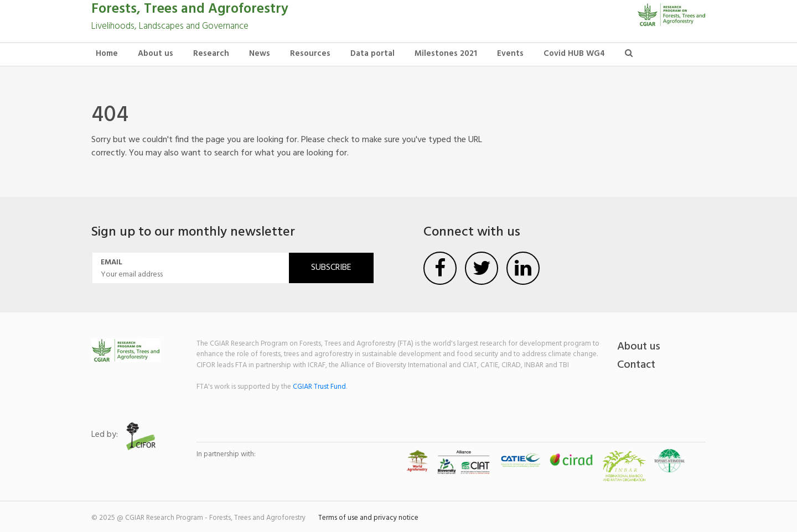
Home (107, 54)
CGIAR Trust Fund (319, 387)
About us (156, 54)
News (260, 54)
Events (510, 54)
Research (211, 54)
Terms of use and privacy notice (368, 518)
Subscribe (331, 268)
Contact (636, 365)
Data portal (372, 54)
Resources (310, 54)
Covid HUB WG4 (574, 54)
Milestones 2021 (446, 54)
